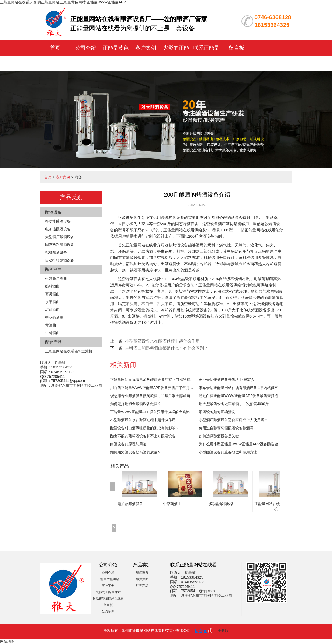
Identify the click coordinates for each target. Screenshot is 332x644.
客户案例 (146, 48)
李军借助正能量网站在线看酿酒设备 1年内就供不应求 (241, 388)
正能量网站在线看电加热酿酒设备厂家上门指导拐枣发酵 (153, 380)
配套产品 (53, 342)
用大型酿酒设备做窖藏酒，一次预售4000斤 (234, 404)
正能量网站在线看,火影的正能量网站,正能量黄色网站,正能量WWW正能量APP (63, 2)
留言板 (237, 48)
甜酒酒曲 (52, 310)
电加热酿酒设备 (58, 229)
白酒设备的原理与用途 (128, 444)
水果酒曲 (52, 302)
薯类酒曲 (52, 294)
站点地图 (108, 612)
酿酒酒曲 (53, 269)
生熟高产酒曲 (56, 278)
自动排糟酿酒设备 (60, 260)
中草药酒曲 (54, 317)
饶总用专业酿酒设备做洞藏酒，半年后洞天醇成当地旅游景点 (153, 396)
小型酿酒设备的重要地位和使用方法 (228, 452)
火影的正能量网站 (108, 592)
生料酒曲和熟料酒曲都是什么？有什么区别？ (167, 348)
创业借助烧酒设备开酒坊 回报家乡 (227, 380)
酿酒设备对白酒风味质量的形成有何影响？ (145, 428)
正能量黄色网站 (108, 579)
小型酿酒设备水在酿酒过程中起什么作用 (162, 341)
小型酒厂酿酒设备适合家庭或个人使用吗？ (233, 420)
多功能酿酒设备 (58, 221)
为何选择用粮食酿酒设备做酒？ (136, 404)
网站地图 (7, 641)
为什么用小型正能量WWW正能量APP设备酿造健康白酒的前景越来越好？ (241, 444)
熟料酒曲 (52, 286)
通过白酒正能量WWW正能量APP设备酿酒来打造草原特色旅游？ (241, 396)
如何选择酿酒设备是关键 (219, 436)
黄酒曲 (51, 325)
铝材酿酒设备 (56, 252)
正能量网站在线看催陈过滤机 (69, 351)
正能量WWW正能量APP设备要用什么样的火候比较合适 (153, 412)
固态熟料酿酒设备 (60, 245)
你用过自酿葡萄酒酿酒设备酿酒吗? (227, 428)
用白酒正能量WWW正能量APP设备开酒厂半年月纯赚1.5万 (153, 388)
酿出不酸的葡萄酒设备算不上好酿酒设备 (143, 436)
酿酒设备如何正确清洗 (217, 412)
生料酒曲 (52, 333)
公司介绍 (86, 48)
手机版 (223, 630)
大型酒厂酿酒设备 (60, 237)
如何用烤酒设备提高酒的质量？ (136, 452)
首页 (55, 48)
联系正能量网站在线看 (108, 599)
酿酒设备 (53, 212)
